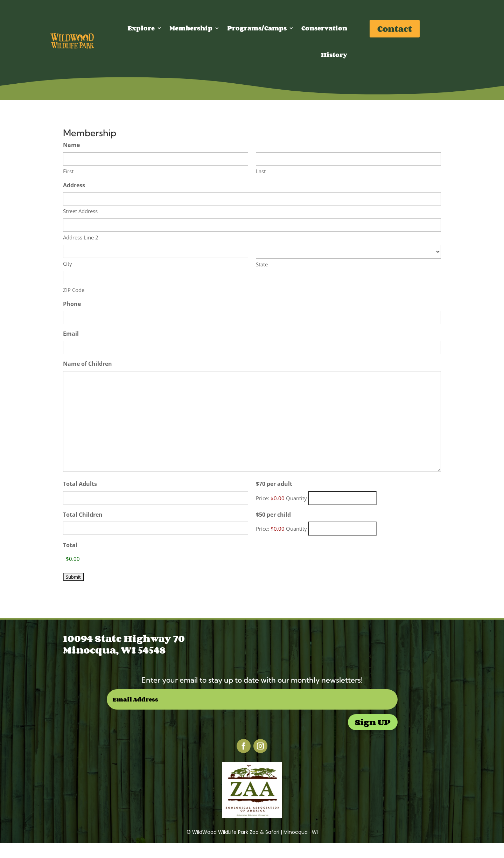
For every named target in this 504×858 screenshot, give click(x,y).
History (334, 55)
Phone (72, 304)
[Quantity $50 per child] (342, 529)
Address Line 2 (81, 237)
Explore (141, 28)
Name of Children (87, 364)
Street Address (80, 211)
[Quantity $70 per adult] (342, 498)
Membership (191, 28)
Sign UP (373, 722)
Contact (395, 29)
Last (261, 171)
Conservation (324, 28)
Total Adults (80, 484)
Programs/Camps (257, 28)
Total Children (83, 515)
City (68, 264)
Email (71, 334)
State (262, 264)
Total (70, 545)
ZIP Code (74, 290)
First (68, 171)
